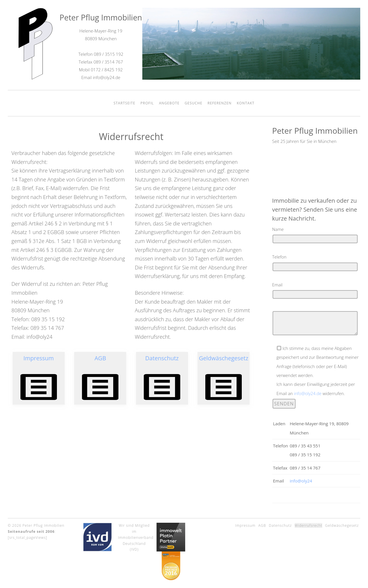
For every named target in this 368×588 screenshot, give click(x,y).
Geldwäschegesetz (342, 525)
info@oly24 (301, 481)
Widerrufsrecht (308, 525)
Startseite (124, 103)
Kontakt (246, 103)
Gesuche (193, 103)
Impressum (245, 525)
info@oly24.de (308, 393)
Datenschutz (280, 525)
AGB (262, 525)
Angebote (169, 103)
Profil (147, 103)
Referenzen (220, 103)
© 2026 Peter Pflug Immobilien (36, 525)
